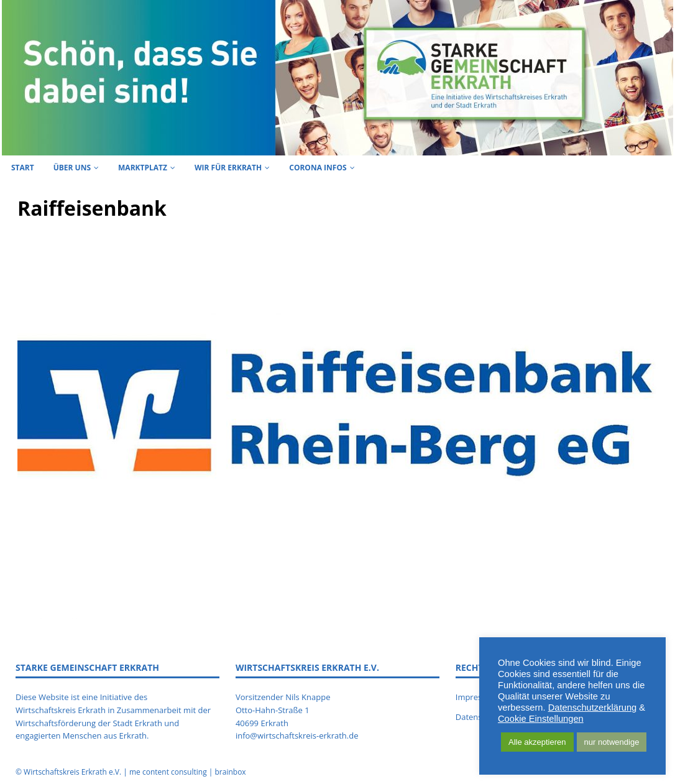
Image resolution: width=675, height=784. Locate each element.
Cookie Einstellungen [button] (541, 719)
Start (23, 168)
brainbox (230, 772)
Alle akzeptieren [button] (537, 742)
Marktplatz (143, 168)
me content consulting (168, 772)
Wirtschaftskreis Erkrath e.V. (72, 772)
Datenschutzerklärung (593, 708)
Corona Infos (318, 168)
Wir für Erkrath (228, 168)
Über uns (72, 168)
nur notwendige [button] (612, 742)
